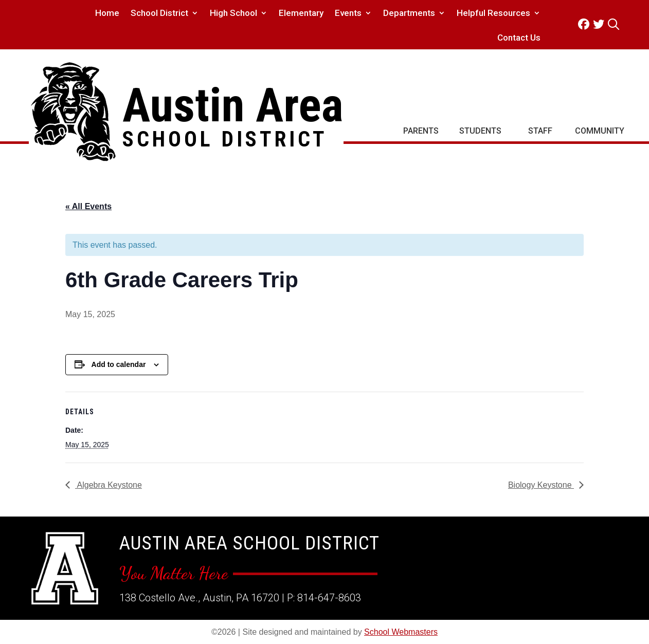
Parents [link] (421, 131)
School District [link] (159, 14)
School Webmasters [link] (401, 632)
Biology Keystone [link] (541, 485)
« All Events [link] (88, 206)
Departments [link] (409, 14)
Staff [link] (540, 131)
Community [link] (600, 131)
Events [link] (348, 14)
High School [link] (233, 14)
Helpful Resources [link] (493, 14)
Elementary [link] (301, 14)
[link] (585, 24)
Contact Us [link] (519, 38)
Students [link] (480, 131)
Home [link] (107, 14)
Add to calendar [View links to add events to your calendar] (119, 364)
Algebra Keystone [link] (109, 485)
